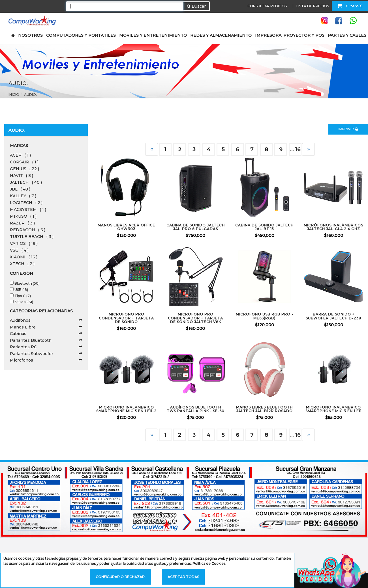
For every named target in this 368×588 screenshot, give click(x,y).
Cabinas (46, 334)
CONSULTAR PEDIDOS (267, 6)
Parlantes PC (46, 347)
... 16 (295, 150)
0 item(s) (350, 6)
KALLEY (23, 196)
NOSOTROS (30, 35)
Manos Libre (46, 327)
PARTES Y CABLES (347, 35)
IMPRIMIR (348, 129)
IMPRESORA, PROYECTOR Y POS (290, 35)
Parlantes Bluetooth (46, 340)
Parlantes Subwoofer (46, 354)
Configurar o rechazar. (121, 577)
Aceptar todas (183, 577)
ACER (20, 155)
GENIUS (24, 169)
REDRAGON (28, 230)
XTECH (22, 264)
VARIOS (24, 243)
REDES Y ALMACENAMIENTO (221, 35)
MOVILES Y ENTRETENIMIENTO (153, 35)
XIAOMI (24, 257)
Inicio (14, 95)
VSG (19, 250)
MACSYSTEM (28, 209)
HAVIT (22, 176)
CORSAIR (24, 162)
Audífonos (46, 320)
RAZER (22, 223)
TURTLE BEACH (32, 237)
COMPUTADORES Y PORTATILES (81, 35)
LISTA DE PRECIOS (313, 6)
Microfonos (46, 360)
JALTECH (26, 182)
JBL (20, 189)
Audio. (30, 95)
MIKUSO (23, 216)
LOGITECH (26, 203)
